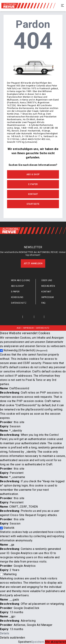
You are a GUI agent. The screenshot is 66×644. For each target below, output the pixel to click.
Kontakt (33, 194)
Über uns (47, 280)
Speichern (25, 642)
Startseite (33, 204)
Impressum (48, 297)
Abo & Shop (33, 174)
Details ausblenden (12, 638)
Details (5, 633)
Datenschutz (19, 303)
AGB (19, 328)
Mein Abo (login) (21, 280)
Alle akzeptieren (55, 642)
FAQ (43, 303)
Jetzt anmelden (33, 263)
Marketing (10, 574)
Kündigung (17, 297)
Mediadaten (48, 286)
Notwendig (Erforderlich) (26, 350)
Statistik (9, 528)
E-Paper (33, 184)
